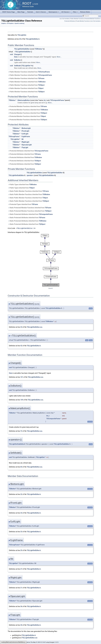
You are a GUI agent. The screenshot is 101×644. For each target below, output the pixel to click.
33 (21, 327)
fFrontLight (25, 131)
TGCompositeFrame (45, 75)
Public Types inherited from (22, 185)
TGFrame (41, 78)
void (11, 54)
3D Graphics (10, 23)
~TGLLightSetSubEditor (22, 52)
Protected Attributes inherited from (28, 151)
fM (22, 139)
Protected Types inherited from (23, 204)
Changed (17, 54)
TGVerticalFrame (44, 72)
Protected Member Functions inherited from (28, 106)
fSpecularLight (27, 145)
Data (16, 57)
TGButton (12, 100)
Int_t (45, 100)
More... (59, 57)
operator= (30, 175)
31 (21, 588)
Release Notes (85, 12)
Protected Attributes (70, 21)
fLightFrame (26, 136)
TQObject (41, 92)
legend (50, 288)
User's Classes (41, 12)
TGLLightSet (22, 35)
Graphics (4, 23)
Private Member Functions (83, 21)
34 (21, 513)
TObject (41, 88)
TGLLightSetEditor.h (33, 39)
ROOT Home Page (9, 12)
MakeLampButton (24, 100)
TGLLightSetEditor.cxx (35, 327)
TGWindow (38, 49)
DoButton (17, 60)
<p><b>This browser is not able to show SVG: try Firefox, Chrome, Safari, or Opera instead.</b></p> (51, 260)
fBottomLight (26, 128)
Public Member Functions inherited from (29, 72)
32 (21, 494)
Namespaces (54, 13)
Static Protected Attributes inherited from (30, 214)
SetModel (17, 66)
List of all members (65, 19)
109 (22, 400)
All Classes (66, 13)
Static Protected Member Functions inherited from (30, 208)
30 (21, 625)
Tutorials (30, 12)
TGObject (41, 85)
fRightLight (25, 142)
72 (21, 431)
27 (21, 569)
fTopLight (25, 148)
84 (21, 467)
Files (75, 13)
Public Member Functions (77, 19)
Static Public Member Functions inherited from (29, 191)
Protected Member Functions (92, 19)
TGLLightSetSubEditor (22, 49)
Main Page (21, 12)
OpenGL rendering (19, 23)
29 (21, 550)
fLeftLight (25, 134)
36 (21, 606)
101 (22, 377)
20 (20, 39)
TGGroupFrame (14, 136)
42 (21, 346)
